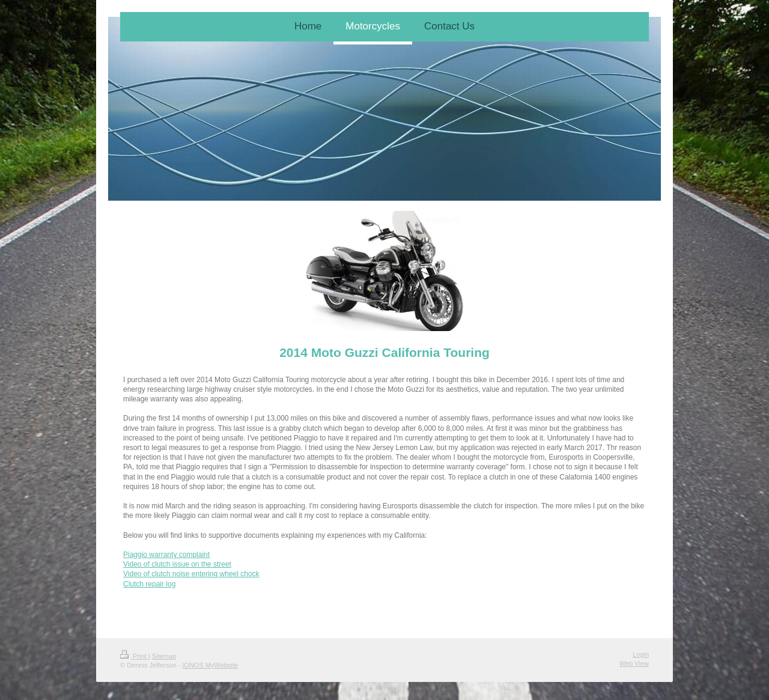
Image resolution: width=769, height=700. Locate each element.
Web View (634, 663)
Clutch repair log (149, 584)
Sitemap (164, 656)
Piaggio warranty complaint (166, 555)
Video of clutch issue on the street (177, 564)
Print (134, 656)
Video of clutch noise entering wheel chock (191, 574)
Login (641, 654)
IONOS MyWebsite (210, 665)
